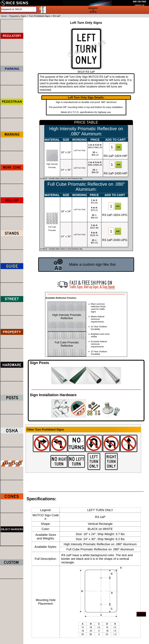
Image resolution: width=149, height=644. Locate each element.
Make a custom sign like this (92, 264)
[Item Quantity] (112, 147)
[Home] (14, 3)
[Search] (19, 9)
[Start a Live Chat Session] (141, 614)
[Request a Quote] (93, 10)
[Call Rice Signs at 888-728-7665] (139, 2)
